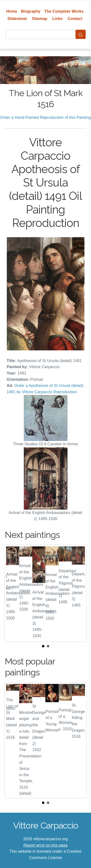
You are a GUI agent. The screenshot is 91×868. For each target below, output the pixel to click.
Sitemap (40, 19)
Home (12, 11)
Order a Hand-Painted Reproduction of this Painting (46, 117)
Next (79, 593)
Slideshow (17, 19)
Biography (31, 11)
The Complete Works (64, 11)
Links (58, 19)
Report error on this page (46, 845)
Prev (12, 593)
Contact (75, 19)
